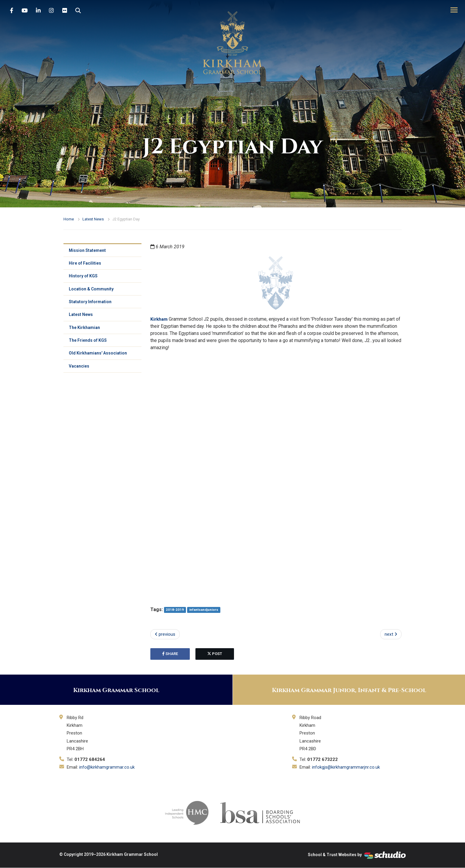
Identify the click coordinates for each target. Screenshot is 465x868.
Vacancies (80, 371)
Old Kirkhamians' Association (98, 357)
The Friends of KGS (88, 344)
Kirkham (160, 319)
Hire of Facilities (86, 264)
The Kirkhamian (85, 331)
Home (69, 219)
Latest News (93, 219)
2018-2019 (175, 610)
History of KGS (84, 277)
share (170, 654)
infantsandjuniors (204, 610)
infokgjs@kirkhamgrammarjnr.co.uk (346, 768)
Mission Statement (88, 251)
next (391, 634)
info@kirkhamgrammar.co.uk (107, 768)
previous (166, 634)
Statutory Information (91, 304)
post (215, 654)
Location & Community (92, 291)
